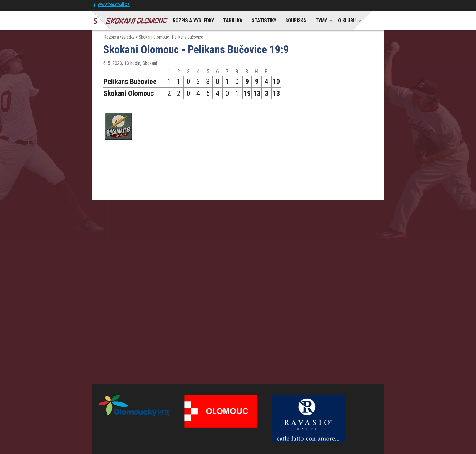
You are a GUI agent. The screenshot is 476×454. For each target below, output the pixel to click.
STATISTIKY (264, 20)
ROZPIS (193, 20)
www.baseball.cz (114, 4)
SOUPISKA (296, 20)
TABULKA (233, 20)
